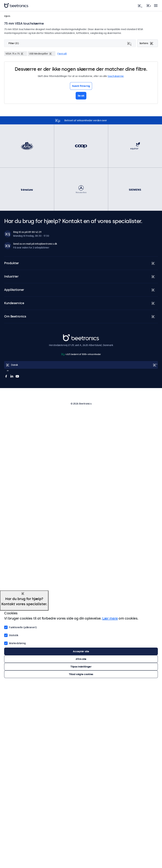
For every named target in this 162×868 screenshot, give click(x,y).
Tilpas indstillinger (81, 667)
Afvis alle (81, 659)
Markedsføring (15, 643)
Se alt (81, 96)
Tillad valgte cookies (81, 674)
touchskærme (116, 76)
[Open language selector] (81, 365)
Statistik (11, 635)
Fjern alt (62, 54)
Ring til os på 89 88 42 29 (27, 232)
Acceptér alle (81, 651)
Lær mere (110, 618)
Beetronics (69, 336)
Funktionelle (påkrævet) (21, 627)
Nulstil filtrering (81, 86)
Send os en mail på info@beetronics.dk (35, 244)
